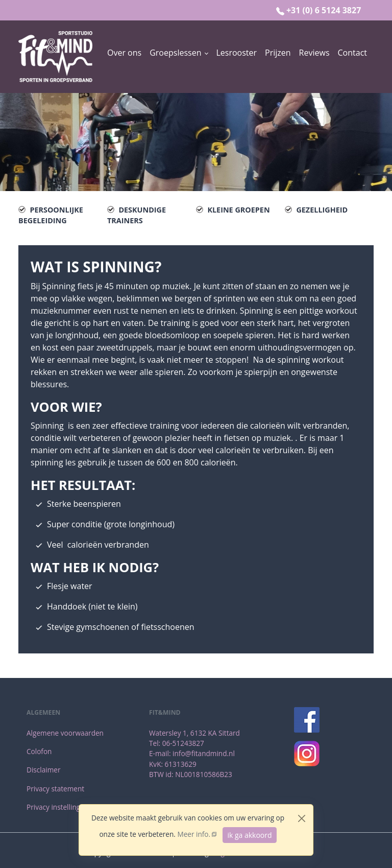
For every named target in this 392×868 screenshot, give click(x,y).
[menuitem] (124, 57)
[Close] (302, 818)
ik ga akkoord (249, 835)
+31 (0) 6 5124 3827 (324, 10)
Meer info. (194, 834)
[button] (179, 53)
